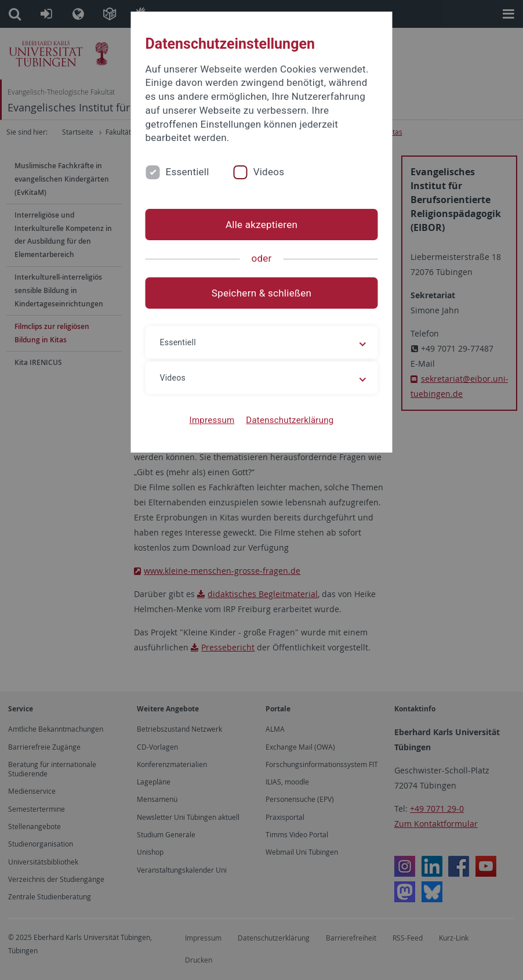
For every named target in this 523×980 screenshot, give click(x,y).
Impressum (212, 420)
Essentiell (188, 172)
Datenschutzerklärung (290, 420)
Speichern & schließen (261, 293)
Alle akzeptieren (261, 225)
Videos (269, 172)
